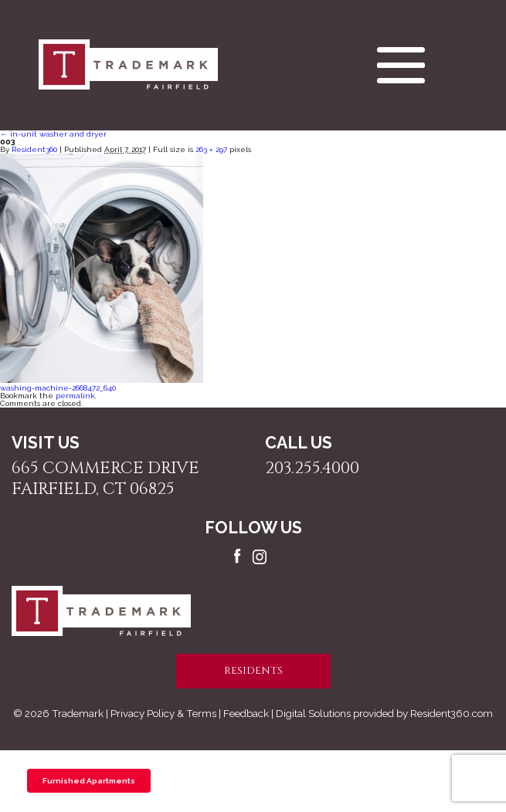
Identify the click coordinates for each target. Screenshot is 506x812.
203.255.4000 (312, 468)
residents (253, 671)
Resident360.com (452, 713)
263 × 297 (211, 149)
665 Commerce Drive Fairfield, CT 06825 (105, 479)
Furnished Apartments (89, 781)
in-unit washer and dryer (53, 134)
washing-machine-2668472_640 (58, 388)
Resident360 (34, 149)
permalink (75, 396)
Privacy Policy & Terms (163, 713)
